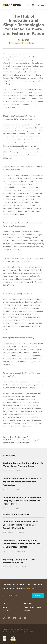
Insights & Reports (32, 607)
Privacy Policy (22, 632)
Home (5, 437)
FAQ (32, 632)
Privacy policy (31, 588)
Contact (27, 611)
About (5, 604)
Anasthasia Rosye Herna (23, 43)
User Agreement (8, 632)
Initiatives (28, 604)
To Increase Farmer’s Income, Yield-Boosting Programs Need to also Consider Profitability (21, 525)
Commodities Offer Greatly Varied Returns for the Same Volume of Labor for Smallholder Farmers (22, 544)
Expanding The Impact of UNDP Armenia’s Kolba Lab (19, 561)
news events (15, 437)
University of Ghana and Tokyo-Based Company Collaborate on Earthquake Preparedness (22, 501)
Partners (7, 611)
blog (24, 437)
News (5, 607)
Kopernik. (11, 629)
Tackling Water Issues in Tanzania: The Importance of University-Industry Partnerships (22, 482)
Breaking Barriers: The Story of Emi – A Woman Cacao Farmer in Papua (23, 464)
